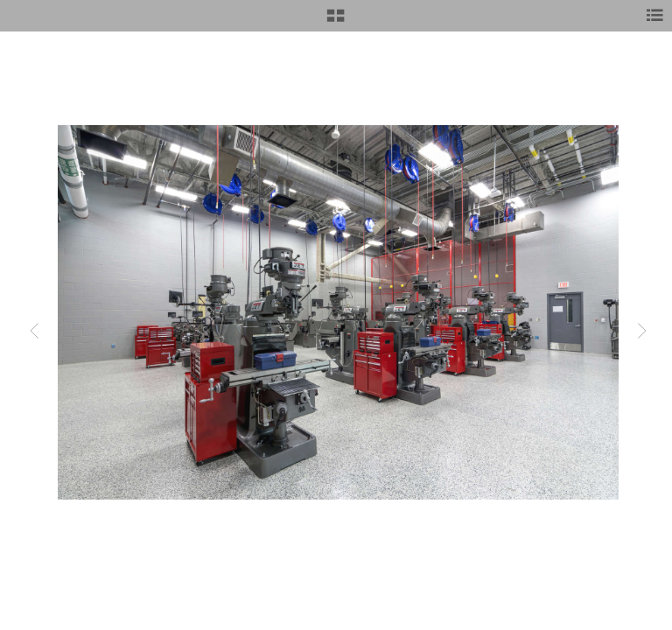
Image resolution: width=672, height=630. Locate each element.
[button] (336, 22)
